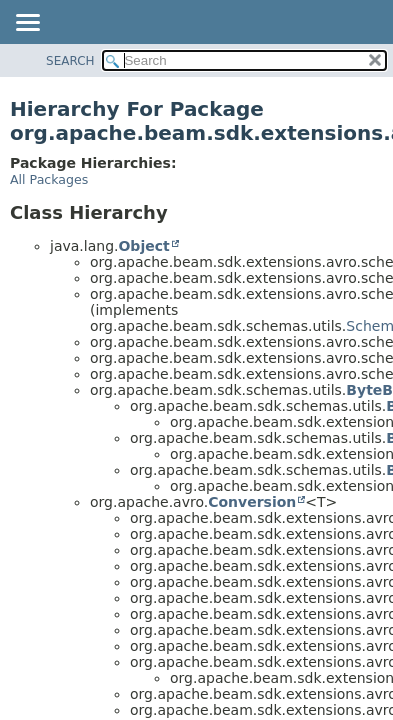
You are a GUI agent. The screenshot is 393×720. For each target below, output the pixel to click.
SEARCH (70, 61)
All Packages (49, 179)
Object (143, 246)
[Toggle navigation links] (27, 24)
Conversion (252, 502)
